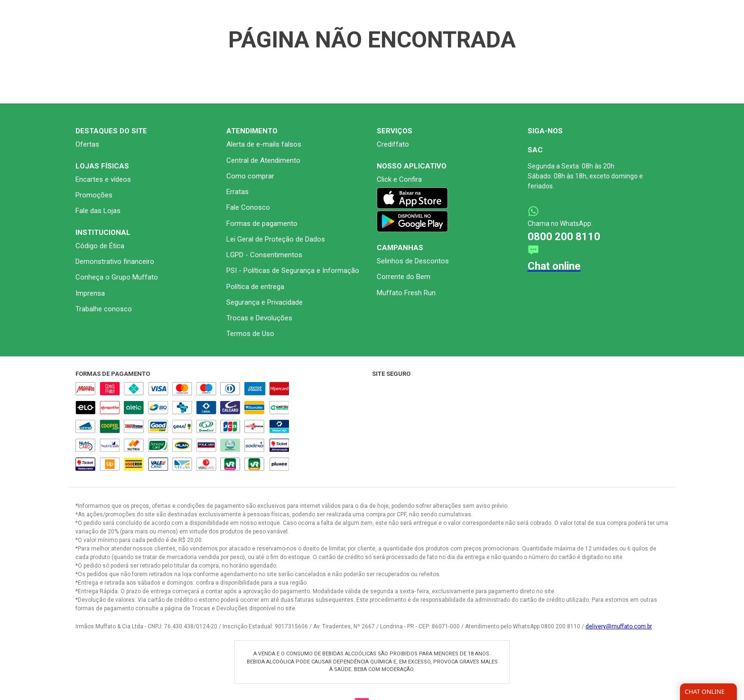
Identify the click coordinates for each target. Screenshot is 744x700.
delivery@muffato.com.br (619, 688)
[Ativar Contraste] (668, 7)
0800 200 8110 (564, 298)
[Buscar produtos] (546, 37)
